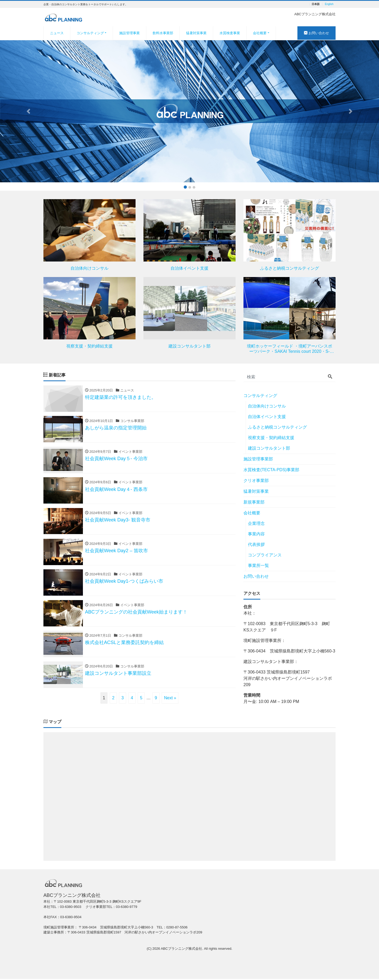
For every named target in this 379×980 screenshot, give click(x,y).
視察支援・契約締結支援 (271, 438)
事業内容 (256, 534)
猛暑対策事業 (196, 33)
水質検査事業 (230, 33)
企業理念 (256, 523)
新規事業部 (254, 502)
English (329, 4)
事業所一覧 (258, 566)
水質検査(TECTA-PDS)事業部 (271, 470)
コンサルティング (90, 33)
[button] (28, 111)
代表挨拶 (256, 544)
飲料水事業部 (163, 33)
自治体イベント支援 (267, 417)
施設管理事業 (129, 33)
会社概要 (260, 33)
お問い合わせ (316, 33)
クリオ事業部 (256, 481)
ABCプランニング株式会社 (181, 950)
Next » (170, 699)
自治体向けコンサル (267, 406)
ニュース (57, 33)
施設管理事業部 (258, 459)
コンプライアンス (265, 555)
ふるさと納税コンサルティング (277, 427)
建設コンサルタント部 (269, 448)
